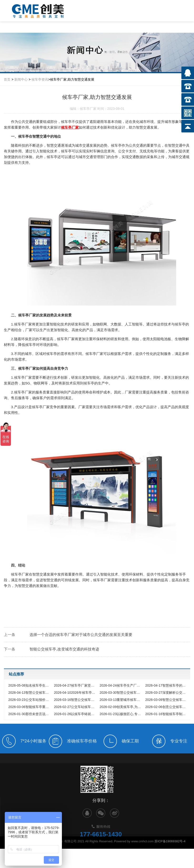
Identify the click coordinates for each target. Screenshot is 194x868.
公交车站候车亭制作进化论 (76, 707)
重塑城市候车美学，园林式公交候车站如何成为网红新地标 (121, 700)
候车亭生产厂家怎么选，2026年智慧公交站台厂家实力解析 (121, 685)
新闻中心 (21, 79)
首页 (7, 79)
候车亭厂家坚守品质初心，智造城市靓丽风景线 (76, 685)
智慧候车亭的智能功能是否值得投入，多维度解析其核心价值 (167, 685)
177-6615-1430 (101, 845)
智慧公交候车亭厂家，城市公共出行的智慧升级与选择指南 (30, 693)
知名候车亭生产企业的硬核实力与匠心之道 (30, 685)
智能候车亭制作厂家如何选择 (167, 714)
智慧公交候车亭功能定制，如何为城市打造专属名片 (121, 693)
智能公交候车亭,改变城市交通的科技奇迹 (64, 649)
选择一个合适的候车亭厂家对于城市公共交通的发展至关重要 (81, 635)
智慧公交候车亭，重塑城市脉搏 (76, 700)
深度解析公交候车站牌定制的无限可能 (167, 693)
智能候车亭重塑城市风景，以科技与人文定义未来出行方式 (30, 707)
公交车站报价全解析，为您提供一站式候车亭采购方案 (30, 700)
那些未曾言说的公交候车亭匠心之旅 (30, 714)
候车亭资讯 (40, 79)
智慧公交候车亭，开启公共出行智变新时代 (167, 700)
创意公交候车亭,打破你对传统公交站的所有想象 (167, 707)
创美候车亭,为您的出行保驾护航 (121, 707)
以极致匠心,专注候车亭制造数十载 (121, 714)
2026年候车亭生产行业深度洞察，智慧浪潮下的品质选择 (76, 693)
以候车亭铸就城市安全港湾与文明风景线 (76, 714)
